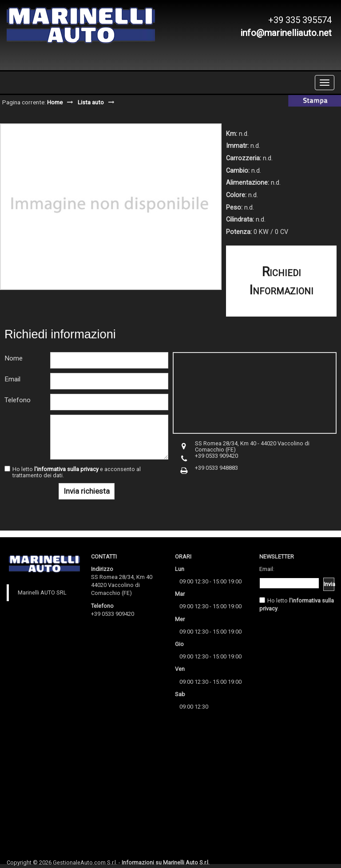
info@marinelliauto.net (286, 33)
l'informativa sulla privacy (66, 469)
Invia (329, 584)
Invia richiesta (87, 491)
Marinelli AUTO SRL (42, 593)
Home (55, 102)
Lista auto (91, 102)
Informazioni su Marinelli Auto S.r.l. (166, 862)
